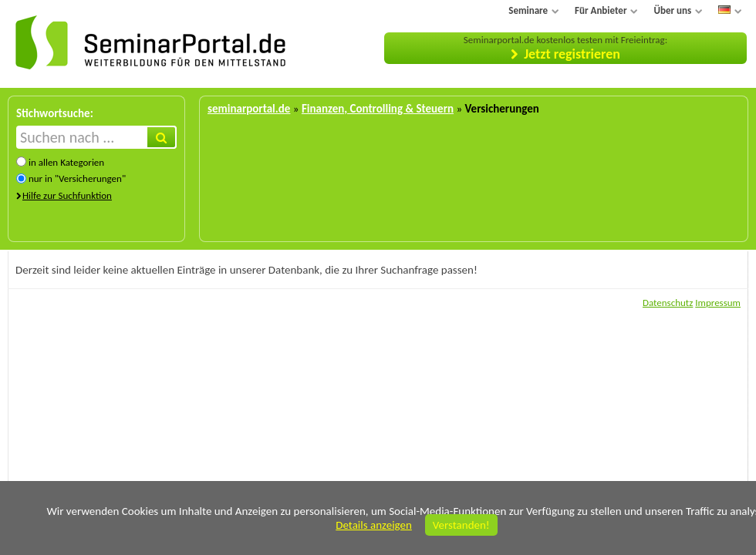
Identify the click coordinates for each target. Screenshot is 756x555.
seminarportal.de (249, 109)
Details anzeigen (374, 525)
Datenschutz (668, 303)
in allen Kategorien (66, 162)
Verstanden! (461, 525)
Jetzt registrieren (572, 54)
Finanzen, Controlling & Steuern (378, 109)
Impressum (718, 303)
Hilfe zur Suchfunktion (67, 195)
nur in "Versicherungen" (77, 178)
